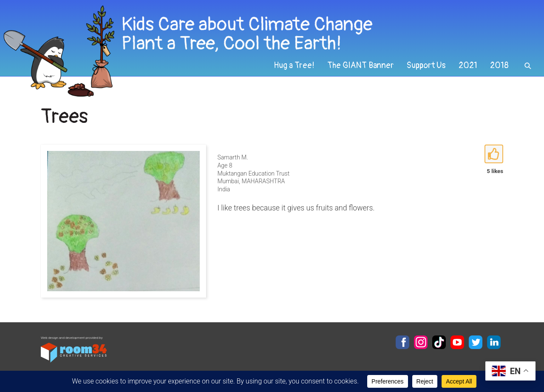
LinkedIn (494, 342)
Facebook (402, 342)
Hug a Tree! (294, 65)
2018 (499, 65)
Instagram (421, 342)
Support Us (426, 65)
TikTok (439, 342)
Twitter (476, 342)
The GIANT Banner (361, 65)
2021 (468, 65)
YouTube (457, 342)
